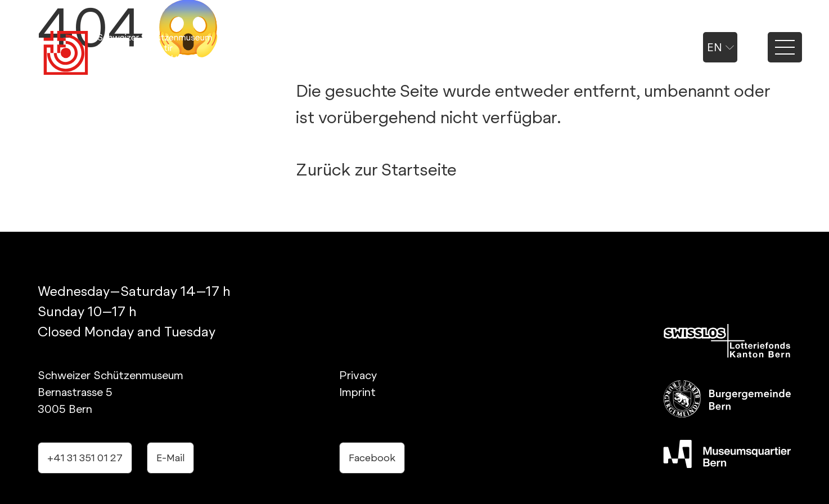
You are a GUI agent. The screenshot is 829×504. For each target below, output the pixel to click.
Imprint (357, 392)
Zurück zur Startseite (376, 169)
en (720, 47)
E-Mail (170, 458)
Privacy (358, 375)
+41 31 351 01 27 (85, 458)
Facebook (372, 458)
